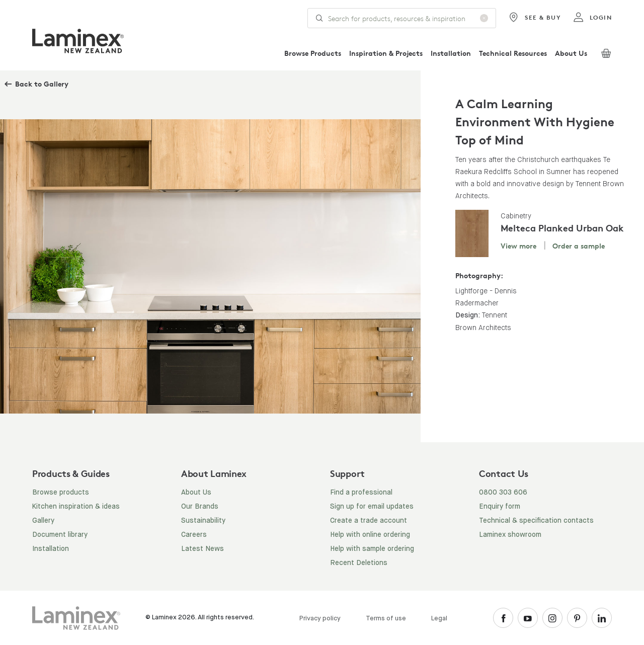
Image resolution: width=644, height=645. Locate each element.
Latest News (203, 549)
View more (518, 246)
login (592, 18)
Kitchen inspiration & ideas (76, 507)
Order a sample (579, 246)
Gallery (43, 521)
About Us (571, 53)
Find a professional (361, 493)
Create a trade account (369, 521)
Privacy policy (320, 619)
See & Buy (535, 18)
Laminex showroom (510, 535)
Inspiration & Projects (386, 53)
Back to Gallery (42, 84)
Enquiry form (500, 507)
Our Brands (200, 507)
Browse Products (313, 53)
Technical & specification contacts (536, 521)
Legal (439, 619)
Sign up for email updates (372, 507)
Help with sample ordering (372, 549)
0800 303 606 (503, 493)
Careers (194, 535)
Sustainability (203, 521)
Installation (451, 53)
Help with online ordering (370, 535)
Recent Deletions (359, 563)
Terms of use (386, 619)
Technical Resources (513, 53)
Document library (60, 535)
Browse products (61, 493)
